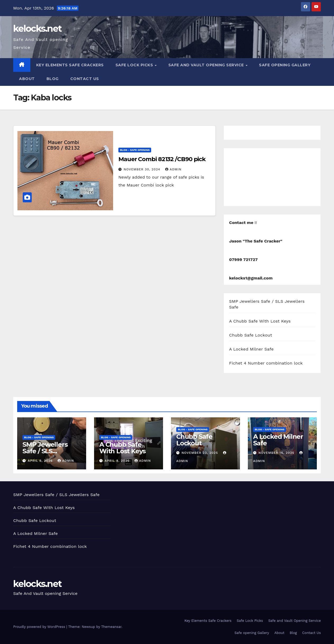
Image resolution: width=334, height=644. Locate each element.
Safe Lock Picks (135, 65)
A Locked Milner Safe (251, 349)
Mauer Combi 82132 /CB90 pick (162, 159)
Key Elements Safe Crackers (70, 65)
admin (173, 169)
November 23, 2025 (200, 453)
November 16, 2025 (277, 453)
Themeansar (111, 627)
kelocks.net (37, 29)
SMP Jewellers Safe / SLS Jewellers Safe (45, 451)
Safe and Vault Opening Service (207, 65)
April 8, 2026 (41, 461)
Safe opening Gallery (285, 65)
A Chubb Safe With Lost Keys (260, 321)
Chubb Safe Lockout (251, 335)
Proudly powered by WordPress (40, 627)
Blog (53, 79)
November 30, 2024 (143, 169)
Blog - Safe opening (135, 150)
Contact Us (85, 79)
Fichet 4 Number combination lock (266, 363)
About (27, 79)
